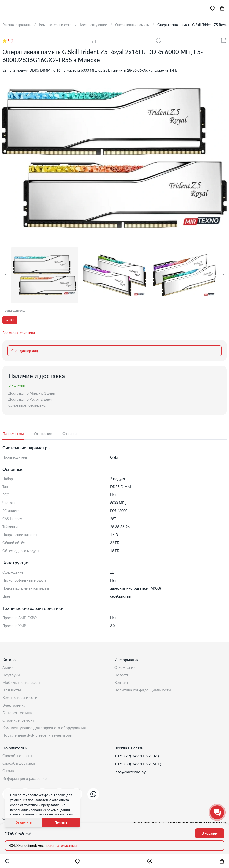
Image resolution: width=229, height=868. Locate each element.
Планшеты (12, 692)
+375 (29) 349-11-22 (133, 760)
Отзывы (10, 776)
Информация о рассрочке (26, 784)
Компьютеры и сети (21, 700)
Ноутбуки (11, 676)
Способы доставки (20, 768)
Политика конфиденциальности (144, 692)
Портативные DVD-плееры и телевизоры (39, 740)
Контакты (123, 684)
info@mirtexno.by (130, 776)
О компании (126, 668)
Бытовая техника (18, 716)
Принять (61, 822)
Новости (122, 676)
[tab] (18, 434)
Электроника (14, 708)
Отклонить (24, 822)
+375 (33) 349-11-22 (133, 768)
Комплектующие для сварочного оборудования (46, 732)
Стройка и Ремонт (19, 724)
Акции (8, 668)
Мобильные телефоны (23, 684)
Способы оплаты (18, 760)
